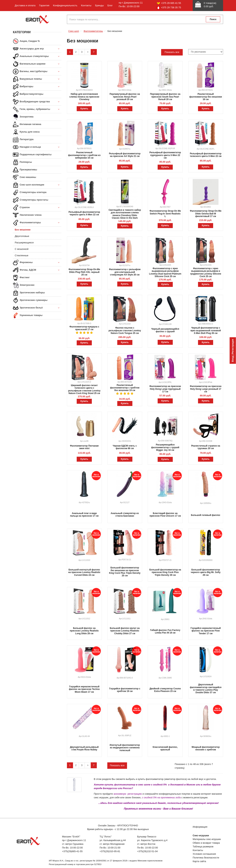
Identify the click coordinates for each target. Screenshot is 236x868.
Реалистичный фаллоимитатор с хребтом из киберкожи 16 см (84, 155)
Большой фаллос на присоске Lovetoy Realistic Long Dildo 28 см (84, 631)
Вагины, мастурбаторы (37, 72)
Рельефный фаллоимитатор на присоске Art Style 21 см (125, 155)
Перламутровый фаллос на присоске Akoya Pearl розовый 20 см (125, 97)
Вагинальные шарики (37, 64)
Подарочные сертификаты (32, 155)
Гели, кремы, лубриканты (37, 109)
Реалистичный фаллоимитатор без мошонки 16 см (206, 97)
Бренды (99, 5)
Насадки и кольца (37, 147)
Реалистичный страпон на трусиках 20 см (206, 447)
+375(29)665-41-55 (72, 851)
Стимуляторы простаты (31, 200)
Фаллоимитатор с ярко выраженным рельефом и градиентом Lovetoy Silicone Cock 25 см (206, 272)
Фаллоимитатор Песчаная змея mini (84, 447)
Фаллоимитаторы (37, 223)
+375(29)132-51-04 (147, 851)
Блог (110, 5)
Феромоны (37, 263)
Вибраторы (37, 87)
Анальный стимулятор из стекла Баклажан (125, 515)
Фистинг (21, 278)
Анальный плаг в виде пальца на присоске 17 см (84, 515)
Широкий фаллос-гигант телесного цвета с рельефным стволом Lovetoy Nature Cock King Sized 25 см (84, 389)
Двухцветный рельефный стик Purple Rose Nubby (84, 748)
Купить (84, 109)
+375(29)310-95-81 (110, 851)
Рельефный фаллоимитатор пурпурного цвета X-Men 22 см (165, 155)
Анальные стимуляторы (37, 57)
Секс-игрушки (201, 835)
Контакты (86, 5)
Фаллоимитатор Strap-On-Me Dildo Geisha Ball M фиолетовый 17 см (206, 214)
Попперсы (22, 162)
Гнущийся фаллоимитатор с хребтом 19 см (125, 690)
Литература (23, 140)
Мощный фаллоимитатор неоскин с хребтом (206, 748)
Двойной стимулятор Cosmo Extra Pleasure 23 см (165, 690)
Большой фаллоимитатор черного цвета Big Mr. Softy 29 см (206, 572)
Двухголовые (22, 236)
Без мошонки (23, 230)
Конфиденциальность (65, 5)
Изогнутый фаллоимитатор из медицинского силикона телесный (125, 748)
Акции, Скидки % (26, 41)
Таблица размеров (203, 847)
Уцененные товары (28, 315)
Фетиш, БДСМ (37, 270)
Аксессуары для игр (37, 49)
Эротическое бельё (37, 308)
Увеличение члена (27, 215)
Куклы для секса (26, 132)
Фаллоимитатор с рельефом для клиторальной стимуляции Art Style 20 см (125, 272)
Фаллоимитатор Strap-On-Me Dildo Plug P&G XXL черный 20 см (84, 272)
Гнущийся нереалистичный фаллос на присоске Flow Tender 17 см (206, 631)
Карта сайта (199, 861)
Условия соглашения (204, 854)
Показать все (172, 52)
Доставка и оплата (25, 5)
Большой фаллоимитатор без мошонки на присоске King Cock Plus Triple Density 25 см (125, 572)
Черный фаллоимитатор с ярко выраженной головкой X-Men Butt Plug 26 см (206, 330)
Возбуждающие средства (37, 102)
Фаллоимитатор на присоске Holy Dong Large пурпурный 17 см (165, 389)
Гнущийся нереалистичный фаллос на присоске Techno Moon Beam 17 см (84, 689)
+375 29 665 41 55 (169, 3)
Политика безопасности (206, 858)
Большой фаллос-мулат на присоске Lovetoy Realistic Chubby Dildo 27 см (125, 631)
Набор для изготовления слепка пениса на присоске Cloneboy (84, 97)
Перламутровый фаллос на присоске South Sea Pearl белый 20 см (165, 97)
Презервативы (25, 170)
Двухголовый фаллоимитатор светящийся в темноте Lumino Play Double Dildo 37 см (206, 689)
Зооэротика (23, 117)
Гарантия (44, 5)
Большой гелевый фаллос (206, 515)
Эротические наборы (29, 293)
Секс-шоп (74, 31)
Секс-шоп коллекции (37, 185)
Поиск (213, 19)
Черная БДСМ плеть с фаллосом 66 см (125, 447)
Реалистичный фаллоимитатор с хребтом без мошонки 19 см (125, 388)
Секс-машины (25, 177)
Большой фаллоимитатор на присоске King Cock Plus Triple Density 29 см (165, 572)
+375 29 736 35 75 (169, 8)
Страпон (37, 208)
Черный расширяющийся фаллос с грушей (165, 330)
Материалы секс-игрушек (207, 839)
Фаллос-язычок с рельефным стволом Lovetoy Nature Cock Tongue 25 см (125, 330)
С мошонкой (22, 249)
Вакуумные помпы (37, 79)
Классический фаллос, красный (165, 748)
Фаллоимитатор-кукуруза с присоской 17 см (84, 328)
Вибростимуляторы (28, 94)
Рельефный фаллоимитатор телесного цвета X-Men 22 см (206, 155)
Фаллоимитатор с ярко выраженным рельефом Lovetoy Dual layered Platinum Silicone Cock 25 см (165, 272)
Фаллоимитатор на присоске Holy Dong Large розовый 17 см (206, 389)
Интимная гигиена (27, 124)
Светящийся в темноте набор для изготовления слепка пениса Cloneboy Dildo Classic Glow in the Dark (125, 214)
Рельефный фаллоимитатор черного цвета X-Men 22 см (84, 213)
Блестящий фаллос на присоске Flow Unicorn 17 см (165, 515)
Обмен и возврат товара (206, 843)
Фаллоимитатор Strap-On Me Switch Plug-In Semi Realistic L (165, 214)
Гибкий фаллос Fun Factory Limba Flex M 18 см (165, 631)
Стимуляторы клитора (30, 192)
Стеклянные (22, 255)
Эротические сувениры (30, 300)
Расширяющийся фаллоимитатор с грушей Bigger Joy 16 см (165, 447)
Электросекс (24, 285)
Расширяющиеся (24, 243)
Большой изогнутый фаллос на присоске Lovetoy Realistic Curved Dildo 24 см (84, 572)
